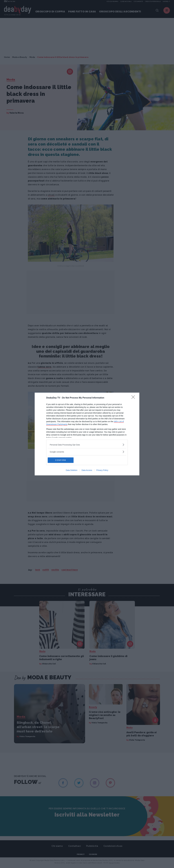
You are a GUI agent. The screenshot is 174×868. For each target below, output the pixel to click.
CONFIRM (61, 460)
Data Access (87, 470)
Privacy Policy (102, 470)
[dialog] (87, 434)
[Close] (134, 398)
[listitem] (87, 445)
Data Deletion (72, 470)
